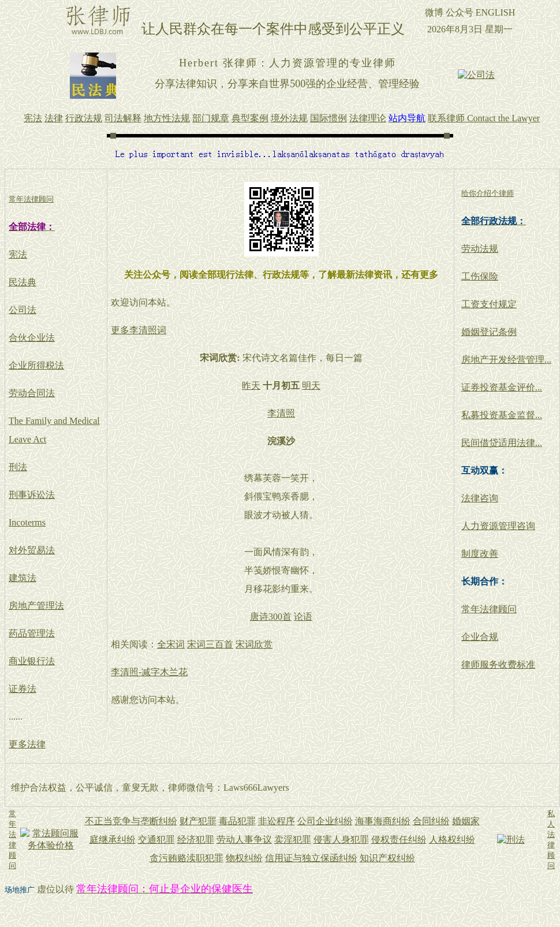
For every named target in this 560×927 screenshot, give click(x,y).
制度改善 (480, 554)
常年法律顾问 (489, 609)
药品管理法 (32, 633)
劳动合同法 (32, 393)
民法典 (23, 282)
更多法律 (27, 744)
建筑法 (23, 578)
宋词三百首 (210, 644)
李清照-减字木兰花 (149, 672)
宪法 (18, 254)
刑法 (18, 467)
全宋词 (171, 644)
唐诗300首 (271, 617)
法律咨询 (480, 498)
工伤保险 (480, 276)
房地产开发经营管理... (506, 360)
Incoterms (27, 522)
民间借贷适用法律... (502, 443)
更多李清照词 (139, 330)
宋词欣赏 (254, 644)
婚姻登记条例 (489, 332)
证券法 (23, 689)
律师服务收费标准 (498, 664)
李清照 (281, 413)
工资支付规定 (489, 304)
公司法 (23, 310)
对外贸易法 (32, 550)
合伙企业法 (32, 338)
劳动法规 (480, 249)
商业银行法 (32, 661)
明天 (311, 386)
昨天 (251, 386)
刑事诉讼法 (32, 495)
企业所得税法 (36, 365)
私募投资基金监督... (502, 415)
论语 (303, 617)
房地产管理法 (36, 606)
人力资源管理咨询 (498, 526)
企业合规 (480, 637)
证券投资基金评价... (502, 387)
